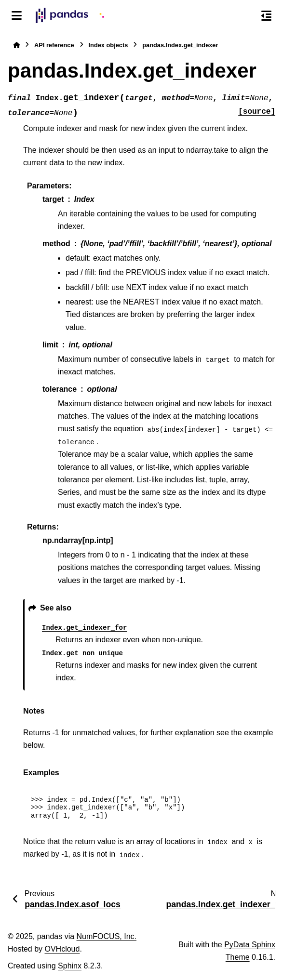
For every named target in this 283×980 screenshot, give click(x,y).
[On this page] (266, 15)
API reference (54, 45)
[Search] (246, 16)
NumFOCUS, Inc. (107, 936)
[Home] (16, 45)
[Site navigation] (17, 15)
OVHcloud (62, 949)
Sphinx (70, 966)
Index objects (108, 45)
